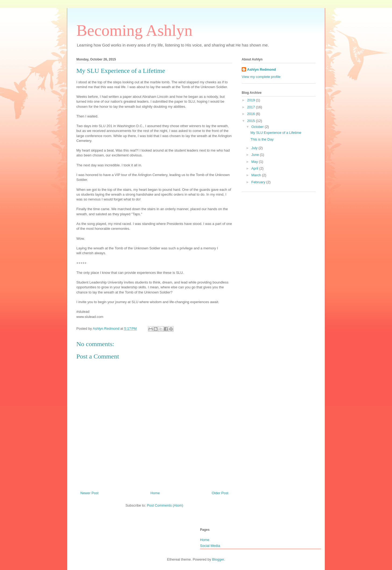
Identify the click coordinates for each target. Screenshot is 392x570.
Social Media (210, 546)
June (256, 155)
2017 (252, 107)
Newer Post (89, 493)
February (259, 182)
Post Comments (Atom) (165, 505)
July (255, 148)
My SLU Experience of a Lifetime (276, 133)
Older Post (220, 493)
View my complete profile (261, 77)
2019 (252, 100)
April (255, 168)
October (258, 127)
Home (155, 493)
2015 (252, 121)
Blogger (218, 559)
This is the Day (262, 139)
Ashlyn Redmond (261, 69)
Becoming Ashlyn (134, 30)
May (255, 162)
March (257, 175)
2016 (252, 114)
